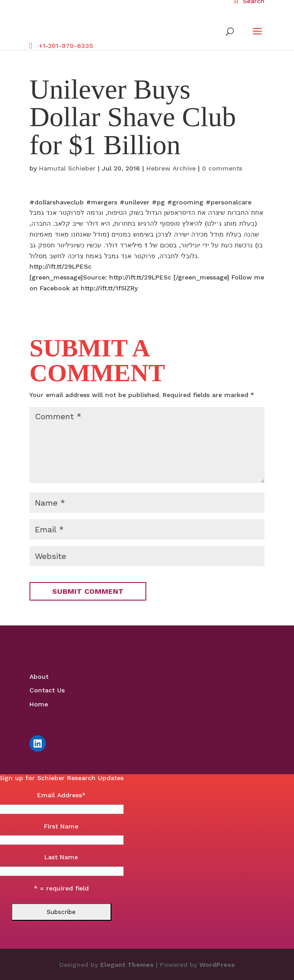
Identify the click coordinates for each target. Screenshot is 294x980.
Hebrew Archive (171, 168)
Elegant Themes (127, 965)
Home (39, 704)
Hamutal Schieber (67, 168)
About (39, 677)
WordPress (217, 965)
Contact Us (47, 690)
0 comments (222, 168)
